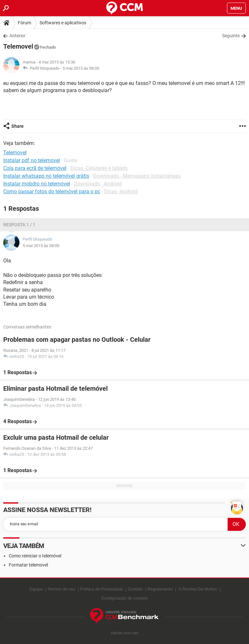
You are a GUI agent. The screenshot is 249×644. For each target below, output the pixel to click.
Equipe (36, 589)
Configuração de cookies (124, 598)
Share (18, 126)
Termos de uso (61, 589)
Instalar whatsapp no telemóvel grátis (46, 176)
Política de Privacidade (101, 589)
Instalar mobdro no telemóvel (37, 184)
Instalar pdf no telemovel (32, 160)
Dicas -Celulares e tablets (99, 168)
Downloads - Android (98, 184)
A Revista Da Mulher (198, 589)
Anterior (18, 36)
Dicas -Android (121, 191)
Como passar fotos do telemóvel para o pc (52, 191)
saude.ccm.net (125, 633)
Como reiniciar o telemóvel (35, 556)
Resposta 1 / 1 (19, 225)
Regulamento (160, 589)
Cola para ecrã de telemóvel (35, 168)
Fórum (24, 23)
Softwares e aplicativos (63, 23)
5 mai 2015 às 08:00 (81, 68)
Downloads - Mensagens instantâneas (137, 176)
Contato (136, 589)
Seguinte (231, 36)
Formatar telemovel (28, 565)
